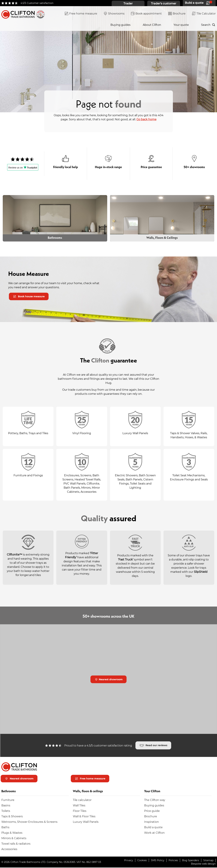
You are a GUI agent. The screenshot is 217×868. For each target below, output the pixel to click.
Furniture (8, 800)
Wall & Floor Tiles (84, 817)
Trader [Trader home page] (128, 3)
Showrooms (114, 14)
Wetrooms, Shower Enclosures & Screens (29, 822)
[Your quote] (199, 3)
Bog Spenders (191, 861)
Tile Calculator (204, 14)
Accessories (9, 849)
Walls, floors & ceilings (48, 25)
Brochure (177, 14)
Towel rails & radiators (16, 844)
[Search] (208, 25)
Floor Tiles (80, 811)
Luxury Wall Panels (86, 822)
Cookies (142, 861)
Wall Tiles (79, 806)
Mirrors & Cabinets (14, 839)
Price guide (152, 811)
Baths (5, 828)
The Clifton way (155, 800)
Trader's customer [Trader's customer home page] (164, 3)
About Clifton (152, 25)
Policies (173, 861)
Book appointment (146, 14)
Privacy (129, 861)
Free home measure (81, 14)
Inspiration (87, 25)
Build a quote (153, 828)
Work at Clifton (154, 833)
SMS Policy (158, 861)
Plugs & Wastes (12, 833)
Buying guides (120, 25)
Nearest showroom (109, 680)
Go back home (146, 119)
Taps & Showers (12, 817)
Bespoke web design (203, 864)
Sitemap (208, 861)
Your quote (181, 25)
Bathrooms (9, 25)
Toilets (6, 811)
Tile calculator (82, 800)
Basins (6, 806)
